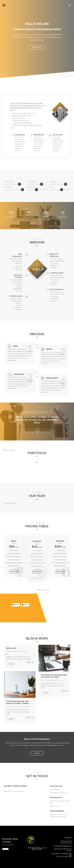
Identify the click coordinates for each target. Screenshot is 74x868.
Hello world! (11, 648)
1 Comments (25, 651)
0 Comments (59, 680)
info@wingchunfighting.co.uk (63, 846)
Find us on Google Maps (64, 856)
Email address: (11, 844)
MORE (10, 664)
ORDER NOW (14, 571)
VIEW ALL (35, 753)
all (37, 462)
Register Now (35, 47)
